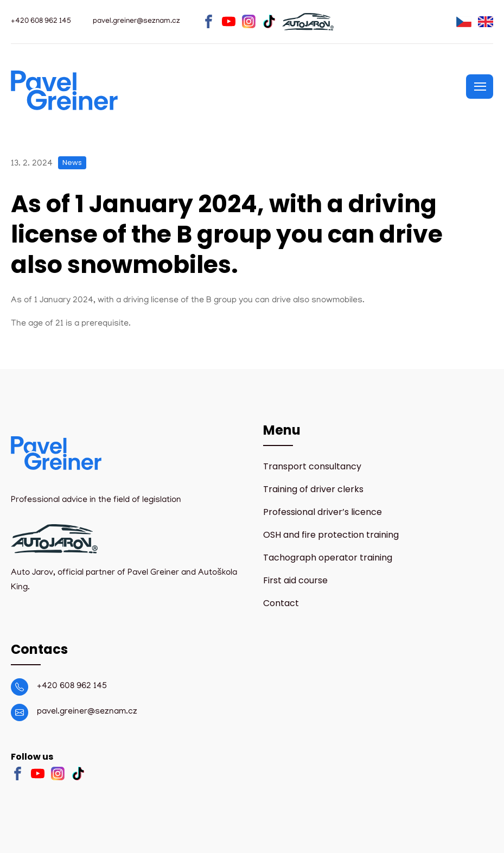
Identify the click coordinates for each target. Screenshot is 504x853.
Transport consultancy (312, 466)
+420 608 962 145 (72, 686)
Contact (281, 603)
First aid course (295, 580)
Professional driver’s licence (323, 512)
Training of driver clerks (313, 489)
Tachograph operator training (328, 558)
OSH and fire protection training (331, 535)
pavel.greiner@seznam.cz (87, 712)
